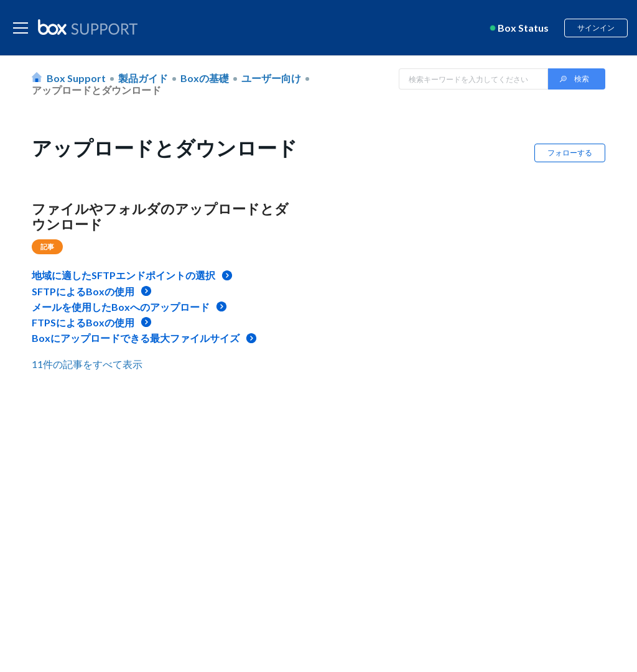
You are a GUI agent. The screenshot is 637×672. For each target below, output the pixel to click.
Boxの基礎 (205, 78)
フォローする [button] (570, 153)
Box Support (76, 78)
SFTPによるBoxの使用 (83, 291)
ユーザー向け (271, 78)
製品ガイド (143, 78)
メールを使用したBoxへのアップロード (121, 307)
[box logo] (88, 27)
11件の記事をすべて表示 (87, 364)
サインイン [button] (596, 28)
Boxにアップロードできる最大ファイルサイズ (136, 338)
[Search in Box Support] (473, 79)
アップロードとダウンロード (96, 90)
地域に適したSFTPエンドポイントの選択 (123, 275)
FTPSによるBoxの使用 (83, 322)
